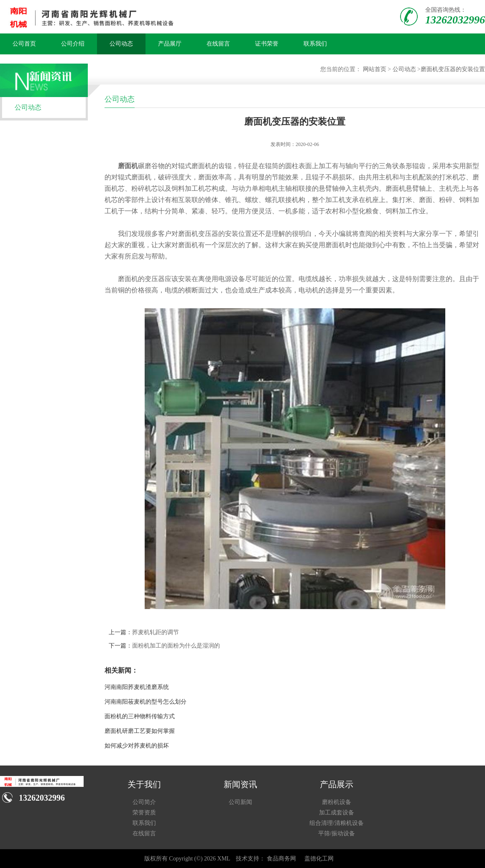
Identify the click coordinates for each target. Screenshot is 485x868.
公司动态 (121, 44)
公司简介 (144, 802)
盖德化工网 (319, 859)
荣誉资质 (144, 813)
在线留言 (218, 44)
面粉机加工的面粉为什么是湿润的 (176, 646)
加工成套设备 (337, 813)
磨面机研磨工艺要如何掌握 (140, 731)
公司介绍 (73, 44)
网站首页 (375, 69)
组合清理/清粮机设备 (337, 823)
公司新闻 (240, 802)
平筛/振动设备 (337, 833)
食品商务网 (281, 859)
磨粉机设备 (337, 802)
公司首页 (24, 44)
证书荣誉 (267, 44)
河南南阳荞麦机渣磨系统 (137, 687)
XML (224, 859)
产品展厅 (170, 44)
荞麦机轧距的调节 (156, 632)
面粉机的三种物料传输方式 (140, 716)
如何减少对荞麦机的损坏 (137, 746)
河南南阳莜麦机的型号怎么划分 (145, 702)
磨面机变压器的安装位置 (453, 69)
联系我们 (315, 44)
